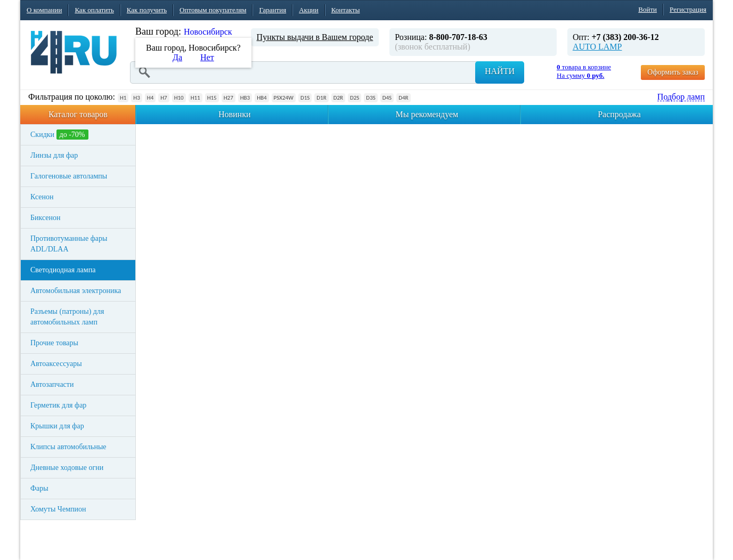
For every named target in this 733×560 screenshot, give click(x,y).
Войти (648, 9)
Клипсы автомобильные (68, 447)
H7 (164, 98)
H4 (150, 98)
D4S (387, 98)
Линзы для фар (54, 155)
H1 (123, 98)
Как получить (147, 10)
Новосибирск (208, 32)
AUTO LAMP (597, 47)
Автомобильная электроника (76, 291)
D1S (305, 98)
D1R (321, 98)
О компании (44, 10)
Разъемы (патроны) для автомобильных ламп (67, 317)
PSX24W (284, 98)
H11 (196, 98)
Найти (500, 71)
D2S (355, 98)
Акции (309, 10)
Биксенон (46, 218)
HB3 (245, 98)
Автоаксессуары (56, 364)
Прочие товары (54, 343)
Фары (39, 488)
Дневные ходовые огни (67, 468)
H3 (136, 98)
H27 (229, 98)
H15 (212, 98)
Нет (207, 57)
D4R (403, 98)
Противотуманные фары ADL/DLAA (69, 244)
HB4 (262, 98)
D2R (338, 98)
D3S (370, 98)
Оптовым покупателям (213, 10)
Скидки (59, 135)
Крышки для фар (57, 426)
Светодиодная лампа (63, 270)
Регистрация (688, 9)
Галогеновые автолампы (69, 176)
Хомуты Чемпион (58, 509)
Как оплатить (94, 10)
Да (177, 57)
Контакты (346, 10)
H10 (179, 98)
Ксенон (42, 197)
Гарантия (272, 10)
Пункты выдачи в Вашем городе (315, 37)
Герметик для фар (58, 405)
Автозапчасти (52, 384)
